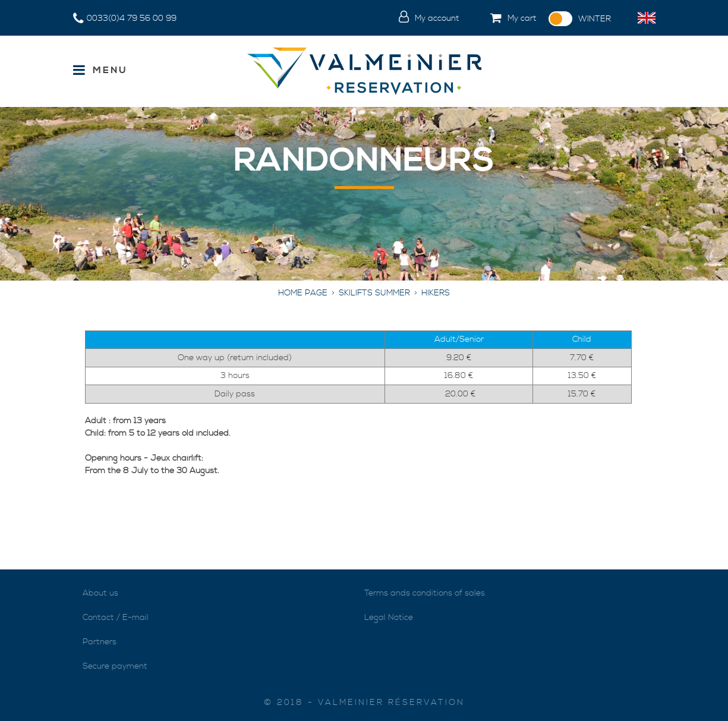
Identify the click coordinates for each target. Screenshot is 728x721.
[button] (504, 19)
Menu (110, 70)
